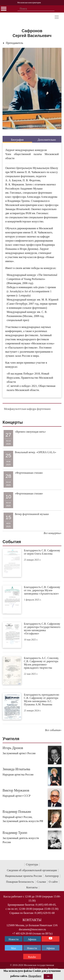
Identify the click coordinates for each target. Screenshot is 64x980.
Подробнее (35, 976)
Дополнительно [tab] (47, 140)
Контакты (32, 887)
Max (14, 948)
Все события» (53, 730)
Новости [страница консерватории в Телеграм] (13, 939)
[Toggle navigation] (57, 17)
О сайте (53, 882)
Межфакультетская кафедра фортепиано (27, 409)
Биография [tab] (17, 140)
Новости (32, 948)
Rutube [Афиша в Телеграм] (32, 957)
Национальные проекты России (23, 876)
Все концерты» (53, 533)
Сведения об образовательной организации (32, 870)
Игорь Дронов (13, 748)
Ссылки (41, 882)
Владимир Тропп (15, 833)
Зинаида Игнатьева (16, 769)
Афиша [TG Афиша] (32, 939)
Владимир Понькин (17, 812)
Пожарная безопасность (20, 882)
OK (48, 976)
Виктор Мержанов (16, 790)
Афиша (50, 948)
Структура (32, 864)
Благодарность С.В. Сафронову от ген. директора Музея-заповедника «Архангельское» (42, 590)
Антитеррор (52, 876)
